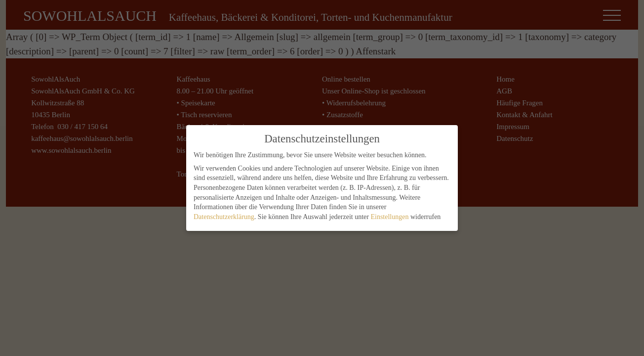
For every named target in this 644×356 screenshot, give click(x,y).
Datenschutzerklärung (224, 214)
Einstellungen (389, 214)
